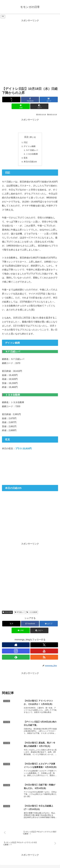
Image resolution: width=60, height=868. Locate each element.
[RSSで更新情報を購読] (44, 658)
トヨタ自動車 (32, 155)
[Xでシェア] (11, 99)
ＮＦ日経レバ (32, 151)
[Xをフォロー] (44, 646)
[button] (39, 106)
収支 (26, 159)
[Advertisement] (30, 53)
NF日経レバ (20, 613)
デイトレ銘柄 (30, 146)
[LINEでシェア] (21, 106)
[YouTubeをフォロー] (44, 652)
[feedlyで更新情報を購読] (16, 658)
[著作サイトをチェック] (16, 646)
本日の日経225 (30, 163)
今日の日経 (7, 613)
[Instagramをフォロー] (16, 652)
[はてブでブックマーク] (49, 99)
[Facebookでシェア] (30, 99)
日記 (26, 143)
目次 (26, 137)
